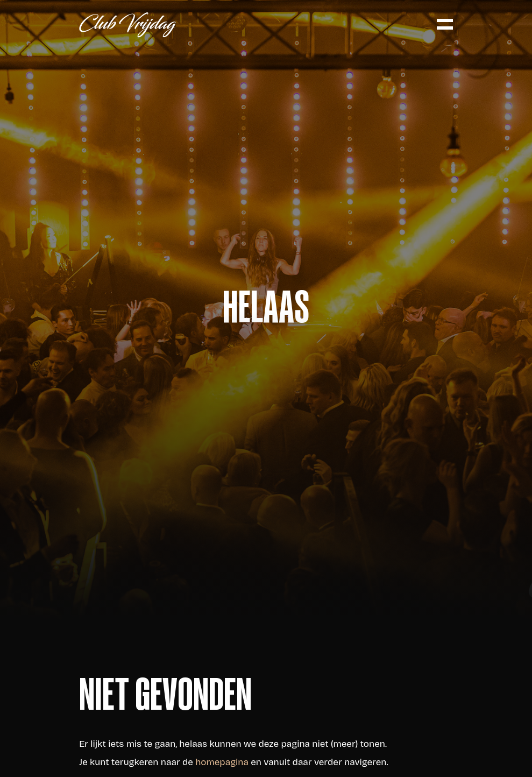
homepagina (222, 762)
